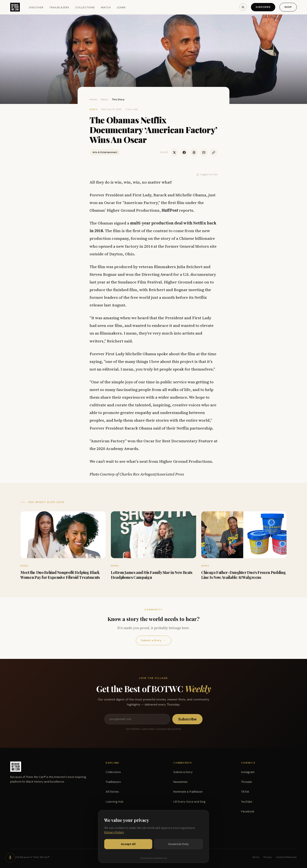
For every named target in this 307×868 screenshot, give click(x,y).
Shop (288, 7)
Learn (121, 7)
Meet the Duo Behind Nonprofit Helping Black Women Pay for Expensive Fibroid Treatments (60, 575)
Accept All (128, 847)
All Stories (112, 792)
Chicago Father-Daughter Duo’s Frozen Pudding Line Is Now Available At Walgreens (243, 575)
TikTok (245, 792)
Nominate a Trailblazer (188, 792)
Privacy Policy (114, 836)
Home (93, 99)
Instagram (248, 772)
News (104, 99)
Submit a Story (153, 640)
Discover (36, 7)
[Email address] (137, 719)
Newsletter (181, 782)
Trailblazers (59, 7)
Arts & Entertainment (105, 152)
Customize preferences (153, 861)
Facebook (248, 811)
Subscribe (263, 7)
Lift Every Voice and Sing (189, 802)
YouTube (247, 802)
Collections (85, 7)
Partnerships (182, 811)
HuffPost (170, 210)
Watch (106, 7)
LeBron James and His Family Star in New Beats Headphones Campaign (152, 575)
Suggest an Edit (207, 174)
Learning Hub (115, 802)
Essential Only (179, 847)
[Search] (243, 7)
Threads (247, 782)
